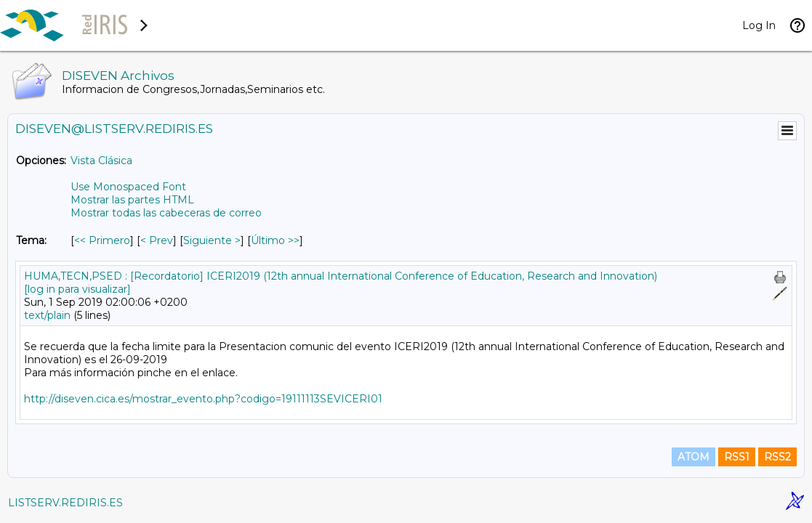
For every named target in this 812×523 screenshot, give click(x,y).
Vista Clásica (101, 161)
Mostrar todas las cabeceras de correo (166, 213)
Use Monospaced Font (128, 187)
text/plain (47, 315)
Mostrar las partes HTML (132, 200)
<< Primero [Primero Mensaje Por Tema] (102, 240)
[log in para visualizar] (77, 289)
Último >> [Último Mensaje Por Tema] (275, 240)
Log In (759, 25)
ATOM (694, 457)
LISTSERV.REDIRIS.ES (65, 503)
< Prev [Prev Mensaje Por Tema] (157, 240)
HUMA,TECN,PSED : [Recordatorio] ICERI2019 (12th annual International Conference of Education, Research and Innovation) (341, 276)
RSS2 (777, 457)
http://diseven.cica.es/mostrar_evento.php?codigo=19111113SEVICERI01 (203, 399)
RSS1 (737, 457)
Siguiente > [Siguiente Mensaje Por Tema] (212, 240)
